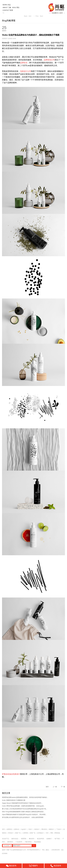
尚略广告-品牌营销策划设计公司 (16, 850)
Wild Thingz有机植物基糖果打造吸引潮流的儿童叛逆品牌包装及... (23, 812)
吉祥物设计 (40, 833)
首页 (3, 829)
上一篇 (55, 787)
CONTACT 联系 (8, 10)
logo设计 (24, 829)
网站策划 (44, 829)
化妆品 (11, 38)
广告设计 (59, 829)
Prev (37, 16)
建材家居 (10, 842)
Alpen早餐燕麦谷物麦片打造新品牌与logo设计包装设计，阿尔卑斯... (24, 814)
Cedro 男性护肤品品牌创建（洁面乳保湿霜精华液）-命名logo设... (23, 806)
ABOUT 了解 (7, 7)
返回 (47, 787)
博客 (52, 833)
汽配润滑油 (28, 842)
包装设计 (5, 38)
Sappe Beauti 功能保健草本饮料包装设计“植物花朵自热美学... (22, 803)
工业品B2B (19, 842)
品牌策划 (9, 829)
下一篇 (63, 787)
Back (26, 16)
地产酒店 (57, 839)
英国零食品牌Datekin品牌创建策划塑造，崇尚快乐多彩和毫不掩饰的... (25, 797)
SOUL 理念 (16, 7)
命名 (15, 38)
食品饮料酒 (40, 839)
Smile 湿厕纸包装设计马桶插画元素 (14, 800)
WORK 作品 (7, 5)
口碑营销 (25, 833)
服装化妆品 (15, 839)
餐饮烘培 (32, 839)
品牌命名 (17, 829)
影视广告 (33, 833)
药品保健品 (38, 842)
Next (41, 16)
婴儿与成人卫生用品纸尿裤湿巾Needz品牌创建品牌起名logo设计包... (25, 809)
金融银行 (49, 839)
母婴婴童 (24, 839)
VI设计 (30, 829)
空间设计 (11, 833)
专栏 (47, 833)
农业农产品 (5, 839)
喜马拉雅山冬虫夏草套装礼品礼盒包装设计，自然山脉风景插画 (23, 817)
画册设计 (51, 829)
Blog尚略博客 (9, 21)
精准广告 (18, 833)
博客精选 (57, 833)
